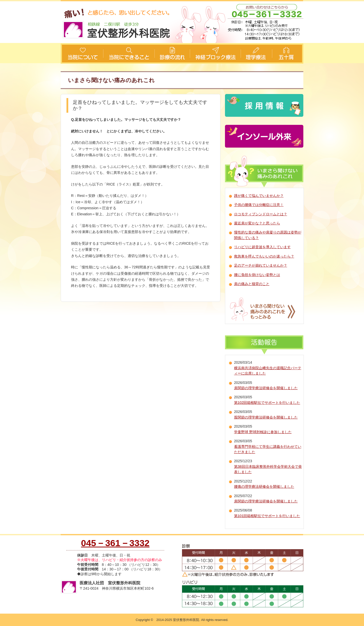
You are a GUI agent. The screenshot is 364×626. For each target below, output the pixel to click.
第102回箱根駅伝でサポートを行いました (267, 403)
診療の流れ (172, 54)
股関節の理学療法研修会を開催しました (266, 417)
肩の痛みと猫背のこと (252, 284)
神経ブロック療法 (215, 54)
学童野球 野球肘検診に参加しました (263, 432)
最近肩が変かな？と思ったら (257, 223)
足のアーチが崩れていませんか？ (261, 265)
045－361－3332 (115, 543)
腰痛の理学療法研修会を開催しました (264, 486)
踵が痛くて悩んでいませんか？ (259, 196)
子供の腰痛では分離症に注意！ (259, 205)
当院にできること (129, 54)
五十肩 (288, 54)
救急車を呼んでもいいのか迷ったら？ (264, 256)
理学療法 (256, 54)
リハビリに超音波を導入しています (262, 247)
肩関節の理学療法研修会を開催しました (266, 388)
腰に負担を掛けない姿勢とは (257, 275)
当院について (82, 54)
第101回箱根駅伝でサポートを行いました (267, 516)
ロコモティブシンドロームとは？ (261, 214)
